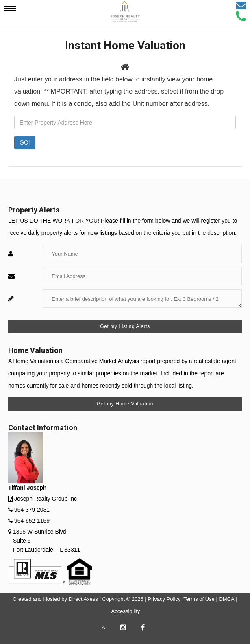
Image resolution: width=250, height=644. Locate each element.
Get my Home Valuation (125, 404)
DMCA (226, 599)
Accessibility (126, 611)
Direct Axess (83, 599)
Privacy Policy (164, 599)
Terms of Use (199, 599)
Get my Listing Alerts (125, 326)
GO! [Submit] (25, 142)
